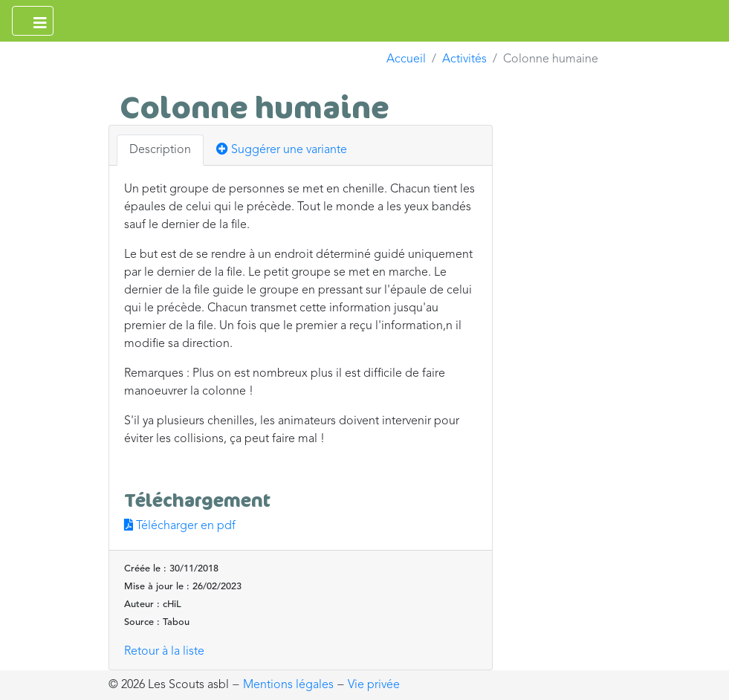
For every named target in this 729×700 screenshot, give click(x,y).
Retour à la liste (164, 652)
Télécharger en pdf (180, 526)
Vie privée (374, 685)
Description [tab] (160, 150)
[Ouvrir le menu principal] (33, 21)
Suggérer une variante (282, 149)
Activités (464, 59)
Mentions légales (288, 685)
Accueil (406, 59)
